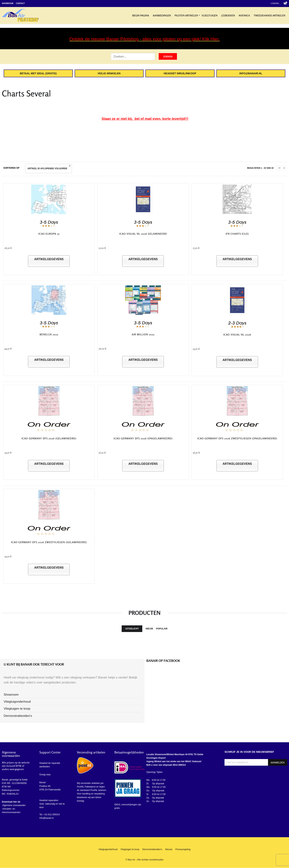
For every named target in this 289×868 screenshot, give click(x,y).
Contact (20, 3)
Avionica (244, 15)
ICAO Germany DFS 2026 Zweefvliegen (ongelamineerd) (237, 438)
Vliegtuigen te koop (17, 709)
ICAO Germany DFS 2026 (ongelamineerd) (143, 438)
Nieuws (169, 849)
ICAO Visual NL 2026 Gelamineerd (143, 234)
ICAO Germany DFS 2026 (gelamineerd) (49, 438)
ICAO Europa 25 (49, 234)
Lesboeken (228, 15)
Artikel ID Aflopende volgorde (47, 169)
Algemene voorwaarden (14, 805)
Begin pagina (141, 15)
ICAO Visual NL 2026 (237, 335)
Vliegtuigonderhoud (17, 702)
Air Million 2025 (143, 334)
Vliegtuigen (210, 15)
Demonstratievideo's (18, 716)
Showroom (8, 3)
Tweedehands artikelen (269, 15)
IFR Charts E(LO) (237, 234)
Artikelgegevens (49, 259)
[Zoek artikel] (133, 57)
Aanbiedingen (162, 15)
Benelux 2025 (49, 334)
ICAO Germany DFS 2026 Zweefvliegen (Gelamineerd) (49, 542)
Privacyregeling (183, 849)
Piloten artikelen (186, 15)
